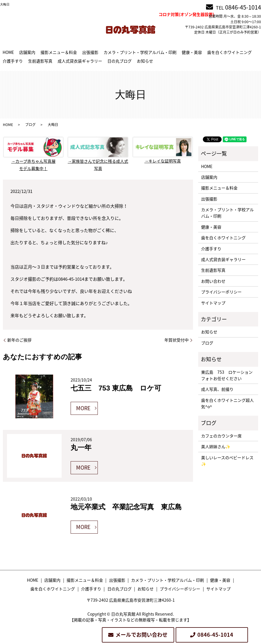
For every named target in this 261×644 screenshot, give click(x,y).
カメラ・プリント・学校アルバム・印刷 (140, 52)
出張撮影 (90, 52)
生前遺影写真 (40, 61)
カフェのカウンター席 (221, 436)
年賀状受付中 (177, 340)
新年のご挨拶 (19, 340)
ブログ (30, 125)
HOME (8, 52)
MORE (83, 408)
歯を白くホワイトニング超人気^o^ (227, 403)
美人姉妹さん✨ (216, 446)
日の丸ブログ (120, 61)
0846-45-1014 (243, 7)
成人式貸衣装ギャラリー (80, 61)
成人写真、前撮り (217, 389)
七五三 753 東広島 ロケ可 (116, 388)
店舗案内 (27, 52)
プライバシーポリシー (221, 292)
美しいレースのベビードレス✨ (227, 461)
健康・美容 (192, 52)
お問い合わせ (213, 281)
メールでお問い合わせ (141, 635)
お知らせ (145, 61)
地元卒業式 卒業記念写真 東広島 (126, 507)
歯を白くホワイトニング (229, 52)
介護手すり (13, 61)
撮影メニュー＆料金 (59, 52)
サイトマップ (213, 303)
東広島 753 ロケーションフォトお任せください (227, 375)
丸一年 (81, 447)
